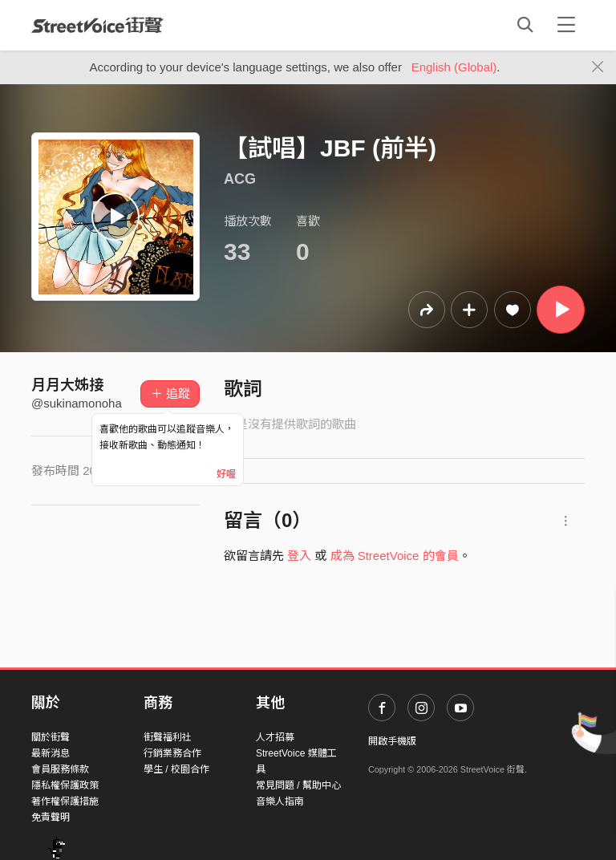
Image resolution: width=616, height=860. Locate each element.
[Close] (598, 67)
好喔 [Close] (226, 474)
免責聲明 (51, 817)
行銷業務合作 (172, 753)
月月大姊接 (67, 385)
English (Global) (454, 67)
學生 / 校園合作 (176, 769)
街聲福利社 (168, 737)
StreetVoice (97, 25)
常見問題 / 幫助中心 (298, 785)
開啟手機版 (392, 741)
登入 (299, 556)
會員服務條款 (60, 769)
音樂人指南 (280, 801)
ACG (240, 179)
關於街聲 (51, 737)
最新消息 (51, 753)
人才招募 (275, 737)
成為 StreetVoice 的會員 (395, 556)
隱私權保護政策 (65, 785)
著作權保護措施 (65, 801)
